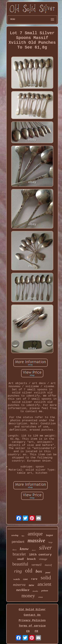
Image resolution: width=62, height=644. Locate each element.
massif (48, 565)
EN (28, 631)
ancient (44, 584)
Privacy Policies (32, 620)
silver (45, 548)
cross (41, 597)
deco (14, 550)
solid (46, 578)
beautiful (20, 564)
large (51, 542)
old (29, 571)
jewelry (35, 591)
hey (23, 536)
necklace (23, 590)
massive (36, 541)
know (24, 549)
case (25, 579)
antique (35, 534)
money (28, 596)
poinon (45, 591)
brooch (31, 559)
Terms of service (32, 626)
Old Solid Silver (32, 610)
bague (50, 535)
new (31, 585)
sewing (15, 535)
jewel (48, 573)
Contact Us (32, 615)
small (20, 559)
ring (18, 571)
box (39, 571)
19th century (40, 555)
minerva (19, 585)
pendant (18, 542)
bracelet (19, 554)
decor (34, 550)
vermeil (37, 565)
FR (36, 631)
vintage (43, 559)
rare (34, 579)
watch (17, 579)
